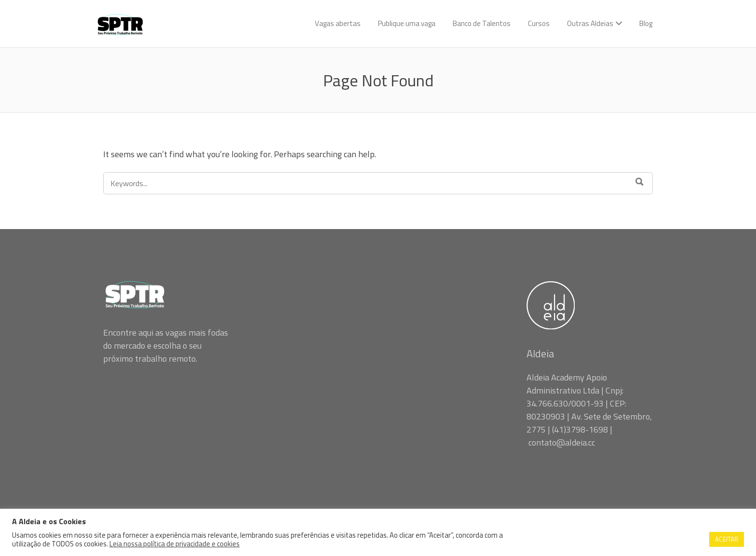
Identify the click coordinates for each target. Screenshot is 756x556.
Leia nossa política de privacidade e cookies (175, 544)
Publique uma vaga (407, 23)
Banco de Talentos (482, 23)
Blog (646, 23)
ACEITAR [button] (727, 539)
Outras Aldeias (590, 23)
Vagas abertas (338, 23)
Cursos (539, 23)
